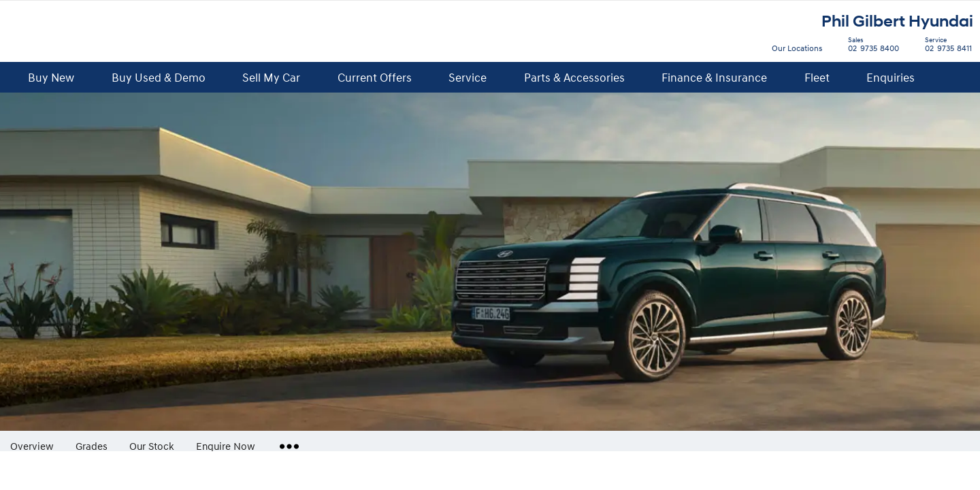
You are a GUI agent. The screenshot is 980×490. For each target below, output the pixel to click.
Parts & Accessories (574, 77)
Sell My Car (271, 77)
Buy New (51, 77)
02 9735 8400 (870, 46)
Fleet (817, 77)
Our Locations (797, 48)
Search (946, 78)
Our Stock (152, 445)
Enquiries (891, 77)
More (286, 441)
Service (468, 77)
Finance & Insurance (714, 77)
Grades (92, 445)
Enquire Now (226, 445)
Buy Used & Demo (159, 77)
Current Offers (375, 77)
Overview (32, 445)
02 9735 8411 (945, 46)
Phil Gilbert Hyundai (897, 21)
